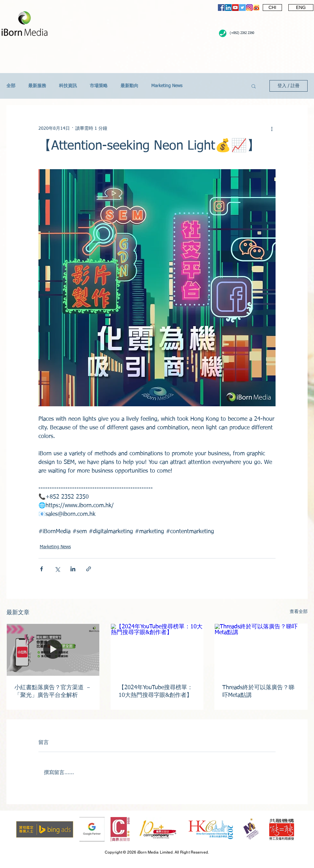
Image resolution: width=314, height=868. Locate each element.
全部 (11, 86)
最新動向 (129, 86)
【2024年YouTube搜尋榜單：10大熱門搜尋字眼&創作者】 (156, 691)
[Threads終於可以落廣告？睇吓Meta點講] (261, 650)
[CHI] (272, 8)
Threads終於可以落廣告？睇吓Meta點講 (258, 691)
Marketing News (167, 86)
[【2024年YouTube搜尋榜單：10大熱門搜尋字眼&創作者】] (157, 650)
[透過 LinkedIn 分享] (73, 569)
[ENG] (301, 8)
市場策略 (99, 86)
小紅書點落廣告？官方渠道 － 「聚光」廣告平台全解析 (53, 691)
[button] (254, 86)
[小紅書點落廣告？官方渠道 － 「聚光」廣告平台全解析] (53, 650)
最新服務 (37, 86)
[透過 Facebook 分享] (41, 569)
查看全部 (299, 612)
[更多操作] (272, 128)
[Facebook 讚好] (258, 25)
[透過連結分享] (89, 569)
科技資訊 (68, 86)
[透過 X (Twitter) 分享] (57, 569)
